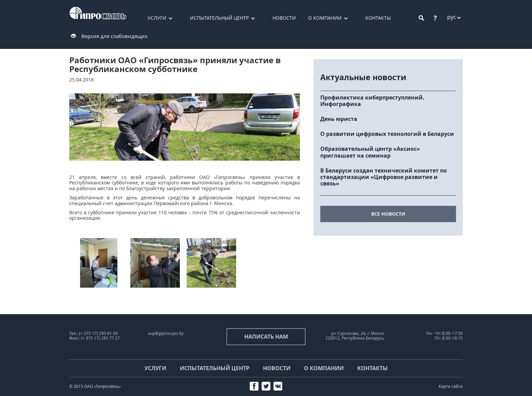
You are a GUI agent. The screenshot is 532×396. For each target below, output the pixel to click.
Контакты (378, 18)
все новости (388, 214)
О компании (325, 18)
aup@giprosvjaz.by (166, 333)
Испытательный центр (219, 18)
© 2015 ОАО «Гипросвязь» (95, 386)
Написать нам (266, 337)
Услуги (157, 18)
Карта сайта (451, 386)
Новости (284, 18)
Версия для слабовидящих (115, 36)
